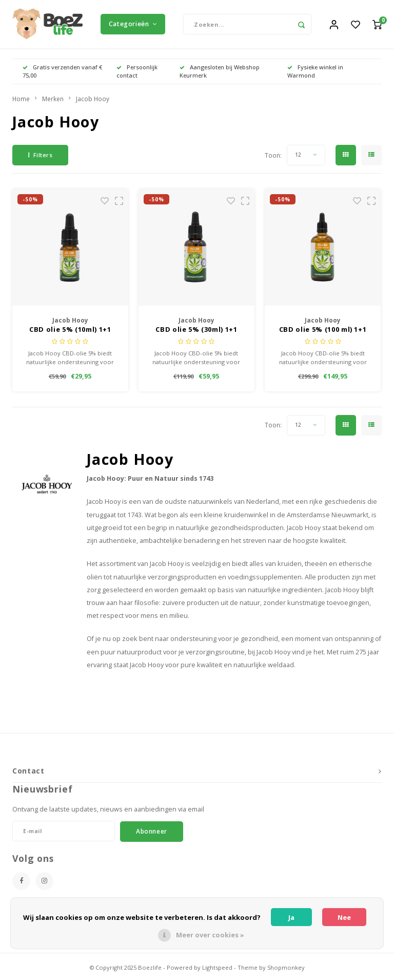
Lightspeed (217, 970)
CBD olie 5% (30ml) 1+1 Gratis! (196, 333)
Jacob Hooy (93, 102)
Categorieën (133, 25)
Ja (291, 917)
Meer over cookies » (210, 935)
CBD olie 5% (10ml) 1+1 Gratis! (70, 333)
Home (21, 102)
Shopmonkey (286, 970)
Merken (53, 102)
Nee (344, 917)
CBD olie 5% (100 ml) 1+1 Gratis (323, 333)
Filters (40, 158)
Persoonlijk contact (137, 74)
